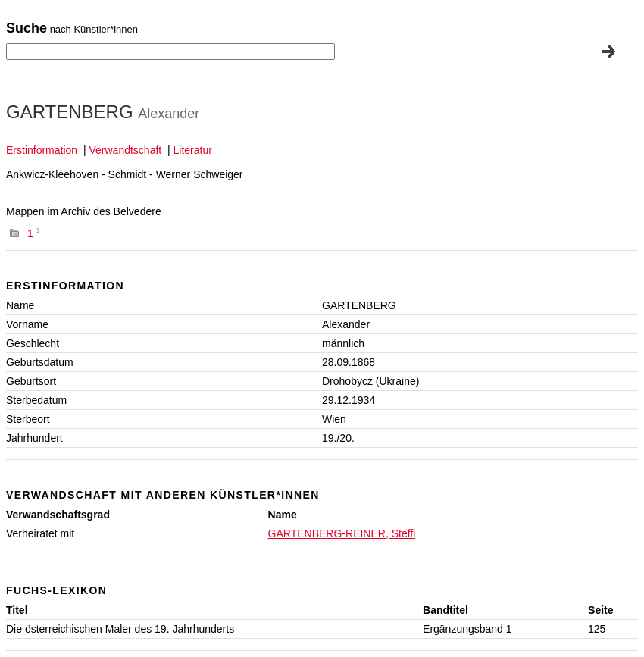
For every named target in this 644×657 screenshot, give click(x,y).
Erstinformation (42, 150)
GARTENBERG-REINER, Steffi (342, 533)
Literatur (193, 150)
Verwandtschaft (125, 150)
